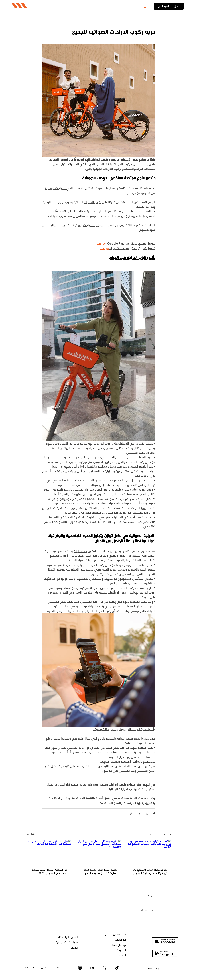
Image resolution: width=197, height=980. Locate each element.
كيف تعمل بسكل (115, 934)
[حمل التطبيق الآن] (169, 6)
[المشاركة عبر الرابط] (131, 814)
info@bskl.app (153, 968)
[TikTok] (117, 968)
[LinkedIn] (92, 968)
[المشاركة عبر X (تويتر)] (146, 814)
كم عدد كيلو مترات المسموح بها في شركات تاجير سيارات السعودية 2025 (149, 872)
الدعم (74, 948)
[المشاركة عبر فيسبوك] (154, 814)
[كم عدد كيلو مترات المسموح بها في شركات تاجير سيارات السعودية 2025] (148, 852)
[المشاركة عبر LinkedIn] (139, 814)
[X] (105, 968)
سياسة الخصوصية (67, 942)
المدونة (121, 950)
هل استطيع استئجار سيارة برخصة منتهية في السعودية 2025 (50, 872)
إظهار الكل (31, 834)
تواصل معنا (119, 945)
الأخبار (122, 955)
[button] (144, 6)
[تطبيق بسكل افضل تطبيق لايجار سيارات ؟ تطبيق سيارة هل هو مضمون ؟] (99, 852)
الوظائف (121, 940)
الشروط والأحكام (67, 937)
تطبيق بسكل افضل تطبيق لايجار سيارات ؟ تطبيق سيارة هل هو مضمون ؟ (100, 872)
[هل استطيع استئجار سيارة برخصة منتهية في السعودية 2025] (49, 852)
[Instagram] (80, 968)
